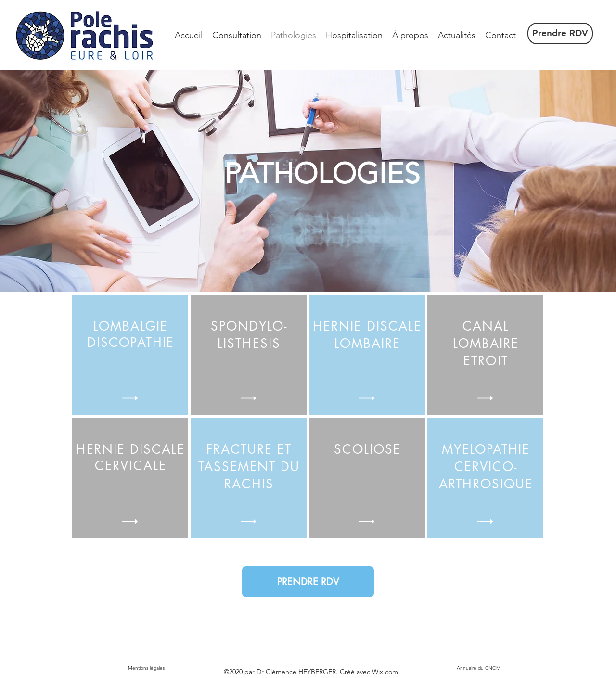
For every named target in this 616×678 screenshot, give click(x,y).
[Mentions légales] (146, 668)
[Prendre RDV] (560, 33)
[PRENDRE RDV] (308, 582)
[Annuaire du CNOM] (478, 668)
